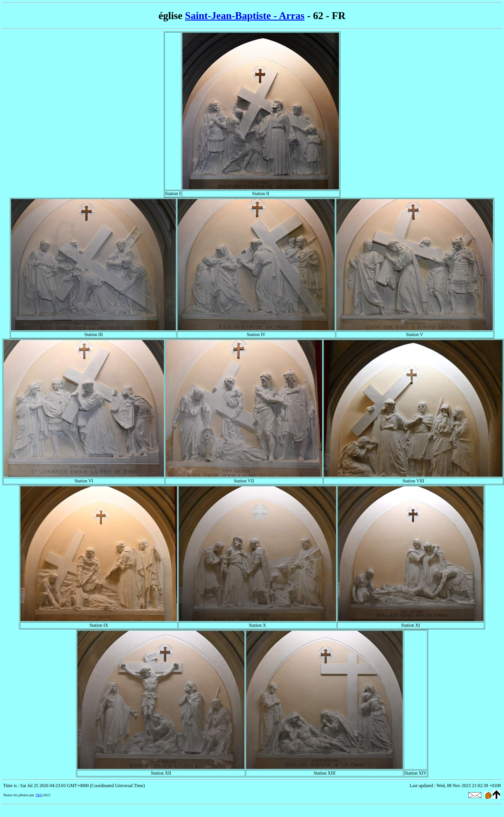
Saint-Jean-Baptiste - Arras (245, 16)
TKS (39, 795)
